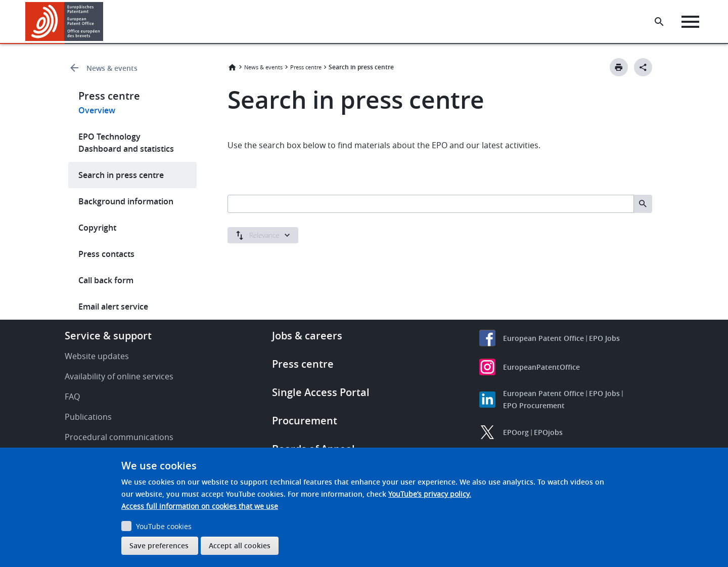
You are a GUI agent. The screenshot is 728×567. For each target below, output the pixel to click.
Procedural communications (119, 437)
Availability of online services (119, 376)
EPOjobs (548, 432)
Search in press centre (121, 175)
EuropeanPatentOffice (541, 367)
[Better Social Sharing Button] (643, 67)
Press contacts (106, 254)
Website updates (97, 356)
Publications (88, 417)
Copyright (97, 228)
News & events (112, 68)
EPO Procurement (534, 405)
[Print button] (619, 67)
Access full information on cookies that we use (200, 506)
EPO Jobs (604, 338)
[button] (105, 22)
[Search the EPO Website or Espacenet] (660, 22)
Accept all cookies (240, 546)
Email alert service (113, 307)
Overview (97, 110)
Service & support (108, 336)
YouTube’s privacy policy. (430, 494)
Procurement (305, 421)
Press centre (306, 67)
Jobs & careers (307, 336)
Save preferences (159, 546)
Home (232, 67)
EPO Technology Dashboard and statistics (126, 143)
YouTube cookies (164, 526)
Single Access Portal (321, 392)
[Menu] (691, 22)
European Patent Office (543, 338)
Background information (126, 201)
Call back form (106, 280)
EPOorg (516, 432)
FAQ (72, 397)
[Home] (64, 21)
